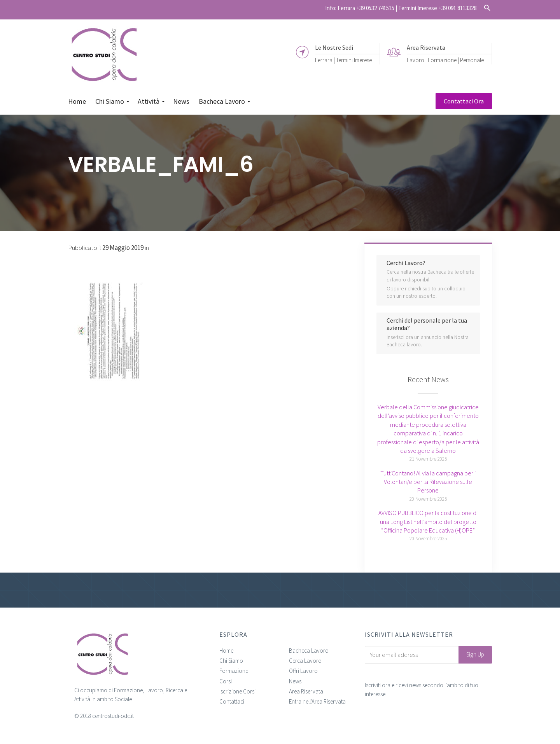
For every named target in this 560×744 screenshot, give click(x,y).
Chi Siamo (231, 661)
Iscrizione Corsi (237, 691)
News (295, 681)
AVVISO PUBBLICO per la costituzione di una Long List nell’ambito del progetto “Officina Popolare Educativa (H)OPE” (428, 521)
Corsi (226, 681)
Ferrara (324, 60)
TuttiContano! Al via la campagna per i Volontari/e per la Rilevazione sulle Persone (428, 482)
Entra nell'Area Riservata (317, 701)
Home (226, 651)
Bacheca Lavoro (309, 651)
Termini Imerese (354, 60)
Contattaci (232, 701)
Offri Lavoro (303, 671)
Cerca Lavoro (305, 661)
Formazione (234, 671)
